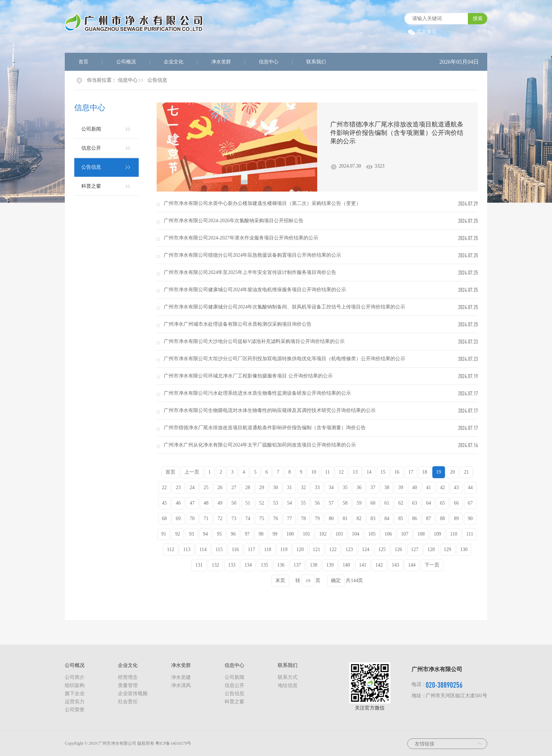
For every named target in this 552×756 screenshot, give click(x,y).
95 (219, 534)
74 (248, 518)
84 (387, 518)
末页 (280, 580)
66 (456, 503)
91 (164, 534)
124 (366, 549)
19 (439, 472)
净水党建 (181, 677)
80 (331, 518)
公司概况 (126, 62)
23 (178, 488)
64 (428, 503)
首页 (83, 62)
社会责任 (128, 702)
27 (234, 488)
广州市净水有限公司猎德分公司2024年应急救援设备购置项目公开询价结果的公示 (252, 255)
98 (261, 534)
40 (415, 488)
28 (248, 488)
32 (303, 488)
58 (345, 503)
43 (456, 488)
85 (401, 518)
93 (192, 534)
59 (359, 503)
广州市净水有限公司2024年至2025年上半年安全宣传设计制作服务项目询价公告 (250, 272)
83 (373, 518)
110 (453, 534)
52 (262, 503)
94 (205, 534)
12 (341, 472)
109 (437, 534)
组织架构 (75, 685)
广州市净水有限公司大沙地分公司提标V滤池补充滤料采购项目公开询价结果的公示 (254, 341)
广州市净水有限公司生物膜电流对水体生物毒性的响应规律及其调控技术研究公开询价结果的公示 (270, 410)
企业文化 (174, 62)
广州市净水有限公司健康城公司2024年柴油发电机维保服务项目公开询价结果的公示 (255, 290)
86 (415, 518)
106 (388, 534)
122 (333, 549)
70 (192, 518)
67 (470, 503)
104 (355, 534)
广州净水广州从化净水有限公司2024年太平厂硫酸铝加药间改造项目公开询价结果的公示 (260, 445)
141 (363, 565)
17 (411, 472)
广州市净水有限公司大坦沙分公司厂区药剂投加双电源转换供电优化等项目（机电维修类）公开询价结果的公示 (284, 359)
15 (383, 472)
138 (313, 565)
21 (466, 472)
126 (398, 549)
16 (397, 472)
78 (303, 518)
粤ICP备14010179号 (173, 743)
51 (248, 503)
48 (206, 503)
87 (428, 518)
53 (276, 503)
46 (178, 503)
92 (177, 534)
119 (284, 549)
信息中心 (269, 62)
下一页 (432, 565)
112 (170, 549)
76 (276, 518)
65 (443, 503)
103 (339, 534)
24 (192, 488)
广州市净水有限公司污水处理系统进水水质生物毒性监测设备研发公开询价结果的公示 (257, 393)
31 (289, 488)
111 (470, 534)
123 (349, 549)
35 (345, 488)
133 (232, 565)
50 (234, 503)
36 (359, 488)
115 (219, 549)
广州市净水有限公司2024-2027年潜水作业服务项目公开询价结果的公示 (241, 238)
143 (396, 565)
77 (289, 518)
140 (346, 565)
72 (220, 518)
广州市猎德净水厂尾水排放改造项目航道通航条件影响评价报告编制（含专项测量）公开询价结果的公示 (397, 133)
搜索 (478, 18)
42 (443, 488)
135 (265, 565)
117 (251, 549)
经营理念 (128, 677)
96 (233, 534)
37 (373, 488)
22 (164, 488)
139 (330, 565)
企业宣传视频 (133, 693)
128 (431, 549)
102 (323, 534)
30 (276, 488)
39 (401, 488)
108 (421, 534)
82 (359, 518)
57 (331, 503)
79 (317, 518)
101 (306, 534)
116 (235, 549)
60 (373, 503)
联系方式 (288, 677)
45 (164, 503)
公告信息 (157, 80)
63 (415, 503)
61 (387, 503)
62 (401, 503)
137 (297, 565)
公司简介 (75, 677)
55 (303, 503)
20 (452, 472)
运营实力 (75, 702)
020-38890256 (444, 685)
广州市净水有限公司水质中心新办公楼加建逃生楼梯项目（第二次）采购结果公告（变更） (262, 203)
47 (192, 503)
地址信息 (288, 685)
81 (345, 518)
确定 (336, 580)
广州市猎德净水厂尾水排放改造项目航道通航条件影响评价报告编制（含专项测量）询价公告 (265, 428)
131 (199, 565)
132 (215, 565)
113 (187, 549)
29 (262, 488)
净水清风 (181, 685)
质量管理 (128, 685)
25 (206, 488)
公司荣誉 (75, 710)
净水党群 (221, 62)
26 (220, 488)
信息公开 (91, 148)
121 (317, 549)
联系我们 (316, 62)
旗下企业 (75, 693)
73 (234, 518)
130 (464, 549)
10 (314, 472)
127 (415, 549)
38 (387, 488)
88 (443, 518)
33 (317, 488)
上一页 (192, 472)
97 (247, 534)
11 (327, 472)
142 (379, 565)
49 (220, 503)
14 (369, 472)
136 (281, 565)
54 (289, 503)
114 (203, 549)
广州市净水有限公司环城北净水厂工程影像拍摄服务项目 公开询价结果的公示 (248, 376)
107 (405, 534)
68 (164, 518)
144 (412, 565)
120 (300, 549)
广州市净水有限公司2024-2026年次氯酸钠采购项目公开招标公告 (234, 221)
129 (448, 549)
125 (382, 549)
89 (456, 518)
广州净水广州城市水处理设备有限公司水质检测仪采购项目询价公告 (238, 324)
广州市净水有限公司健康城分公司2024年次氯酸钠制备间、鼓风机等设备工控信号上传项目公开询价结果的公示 (284, 307)
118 (268, 549)
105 (372, 534)
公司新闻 (91, 129)
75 (262, 518)
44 (470, 488)
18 (425, 472)
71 (206, 518)
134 (248, 565)
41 (428, 488)
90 (470, 518)
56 (317, 503)
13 (355, 472)
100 (290, 534)
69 (178, 518)
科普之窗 (91, 186)
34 (331, 488)
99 (275, 534)
